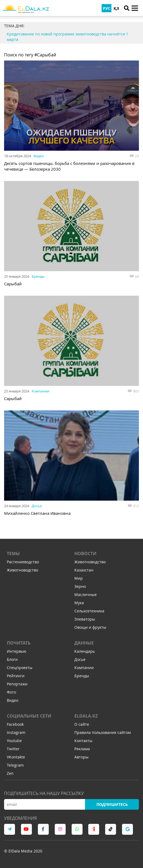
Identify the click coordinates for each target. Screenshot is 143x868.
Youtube (14, 741)
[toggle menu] (135, 8)
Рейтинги (16, 676)
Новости (85, 554)
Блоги (12, 659)
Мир (79, 578)
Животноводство (22, 570)
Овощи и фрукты (90, 627)
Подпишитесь (112, 804)
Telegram (15, 765)
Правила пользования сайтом (103, 732)
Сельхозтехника (89, 611)
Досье (37, 506)
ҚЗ (116, 8)
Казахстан (84, 570)
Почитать (19, 643)
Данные (84, 643)
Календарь (85, 651)
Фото (11, 692)
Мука (79, 603)
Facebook (15, 724)
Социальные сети (29, 716)
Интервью (17, 651)
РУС (107, 8)
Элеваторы (85, 619)
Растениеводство (23, 562)
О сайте (82, 724)
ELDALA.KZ (86, 716)
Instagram (16, 732)
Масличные (86, 595)
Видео (39, 156)
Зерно (80, 586)
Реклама (82, 749)
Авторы (81, 757)
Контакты (83, 741)
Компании (40, 391)
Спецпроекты (20, 668)
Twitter (13, 749)
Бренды (38, 276)
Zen (10, 773)
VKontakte (16, 757)
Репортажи (17, 684)
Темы (13, 554)
